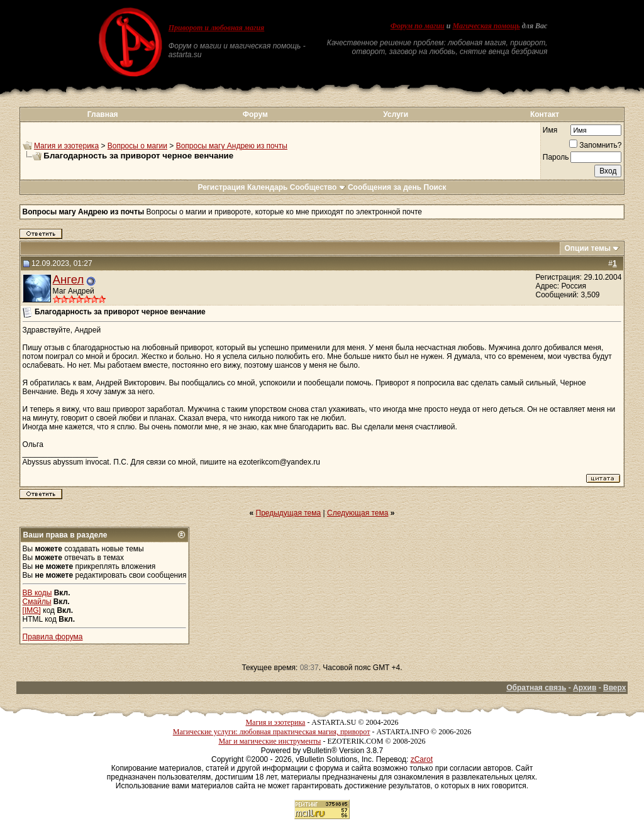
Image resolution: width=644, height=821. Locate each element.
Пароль (556, 157)
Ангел (69, 279)
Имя (550, 130)
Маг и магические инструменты (269, 741)
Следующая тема (358, 513)
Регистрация (221, 187)
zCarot (422, 759)
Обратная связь (536, 688)
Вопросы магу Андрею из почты (232, 146)
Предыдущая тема (289, 513)
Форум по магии (418, 26)
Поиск (435, 187)
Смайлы (37, 602)
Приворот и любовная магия (217, 28)
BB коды (37, 593)
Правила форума (53, 637)
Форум (255, 114)
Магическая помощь (486, 26)
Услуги (396, 114)
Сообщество (318, 187)
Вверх (614, 688)
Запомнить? (595, 145)
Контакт (545, 114)
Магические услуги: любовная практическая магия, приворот (272, 732)
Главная (103, 114)
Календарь (268, 187)
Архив (585, 688)
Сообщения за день (385, 187)
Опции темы (587, 248)
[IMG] (32, 610)
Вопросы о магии (137, 146)
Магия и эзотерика (66, 146)
